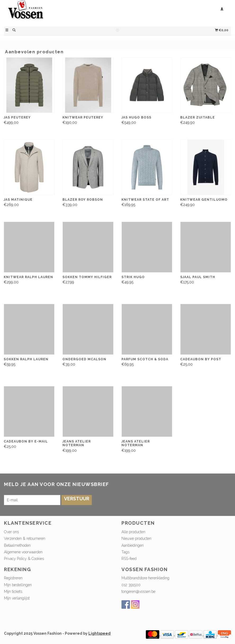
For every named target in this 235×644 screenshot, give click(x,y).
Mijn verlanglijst (17, 598)
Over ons (11, 532)
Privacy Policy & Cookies (24, 559)
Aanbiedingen (133, 545)
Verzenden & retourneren (25, 538)
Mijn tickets (13, 592)
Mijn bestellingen (18, 585)
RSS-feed (129, 559)
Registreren (13, 578)
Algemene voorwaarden (23, 552)
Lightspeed (100, 633)
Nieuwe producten (136, 538)
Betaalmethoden (17, 545)
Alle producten (133, 532)
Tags (125, 552)
